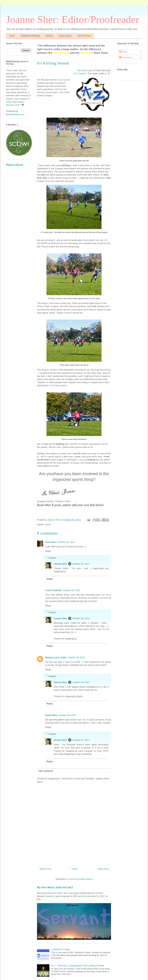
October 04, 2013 (66, 542)
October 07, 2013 (81, 740)
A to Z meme (80, 73)
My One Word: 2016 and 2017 (55, 887)
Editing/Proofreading (30, 36)
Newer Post (45, 869)
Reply (48, 551)
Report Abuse (15, 165)
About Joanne (65, 36)
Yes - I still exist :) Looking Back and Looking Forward (78, 966)
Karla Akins (51, 715)
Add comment (46, 771)
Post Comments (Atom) (81, 879)
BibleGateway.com (15, 114)
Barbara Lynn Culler (56, 657)
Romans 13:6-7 (14, 105)
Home (12, 36)
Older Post (103, 869)
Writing (49, 36)
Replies (52, 558)
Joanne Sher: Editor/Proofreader (73, 20)
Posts (123, 52)
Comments (126, 57)
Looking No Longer (61, 949)
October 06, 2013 (67, 715)
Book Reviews (84, 36)
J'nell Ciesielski (54, 590)
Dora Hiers (51, 542)
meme (48, 524)
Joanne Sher (60, 564)
